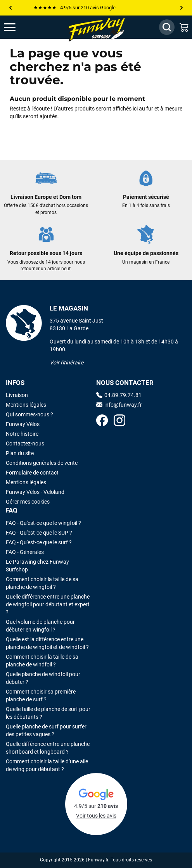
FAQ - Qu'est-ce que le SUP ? (39, 533)
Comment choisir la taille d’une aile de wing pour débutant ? (47, 765)
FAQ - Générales (25, 552)
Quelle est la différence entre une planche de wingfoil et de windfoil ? (47, 643)
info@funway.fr (119, 405)
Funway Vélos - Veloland (35, 492)
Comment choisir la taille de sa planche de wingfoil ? (42, 583)
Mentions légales (26, 405)
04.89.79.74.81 (119, 395)
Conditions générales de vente (42, 463)
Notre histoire (22, 434)
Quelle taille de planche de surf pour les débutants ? (48, 713)
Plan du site (20, 453)
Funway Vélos (23, 424)
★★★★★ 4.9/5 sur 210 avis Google (74, 8)
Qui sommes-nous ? (29, 414)
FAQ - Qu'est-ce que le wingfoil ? (43, 523)
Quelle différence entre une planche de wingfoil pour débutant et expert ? (48, 604)
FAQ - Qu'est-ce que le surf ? (39, 542)
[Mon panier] (184, 27)
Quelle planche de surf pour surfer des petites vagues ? (46, 730)
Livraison (17, 395)
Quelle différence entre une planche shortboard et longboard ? (48, 748)
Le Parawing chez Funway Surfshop (37, 566)
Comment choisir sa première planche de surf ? (41, 695)
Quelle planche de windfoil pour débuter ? (43, 678)
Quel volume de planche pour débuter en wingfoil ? (40, 626)
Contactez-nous (25, 443)
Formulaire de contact (32, 473)
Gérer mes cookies (28, 502)
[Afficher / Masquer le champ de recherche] (167, 27)
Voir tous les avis (96, 816)
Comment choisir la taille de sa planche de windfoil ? (42, 661)
